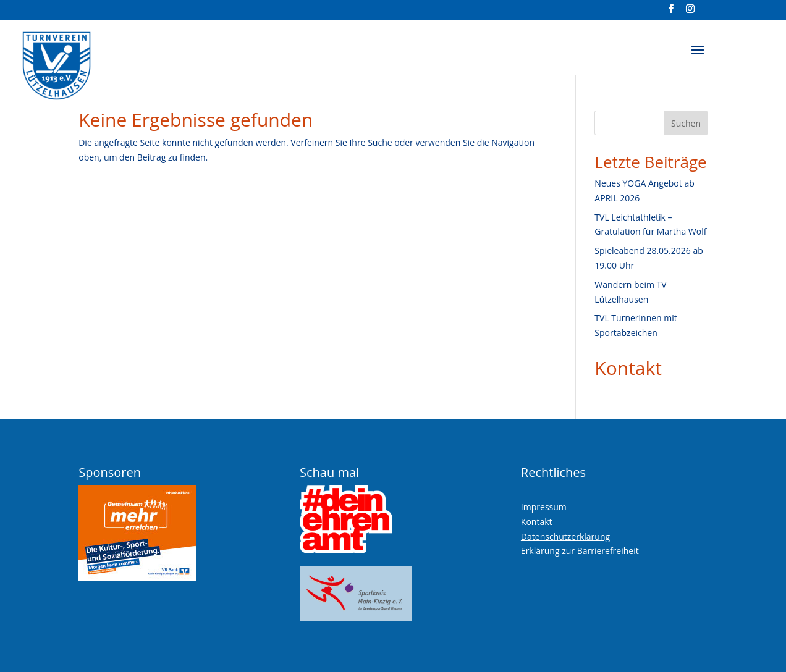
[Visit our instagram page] (691, 12)
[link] (88, 61)
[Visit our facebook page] (671, 12)
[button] (698, 58)
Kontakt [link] (628, 368)
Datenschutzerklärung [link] (565, 536)
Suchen (686, 123)
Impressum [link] (545, 507)
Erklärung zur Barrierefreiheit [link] (580, 551)
